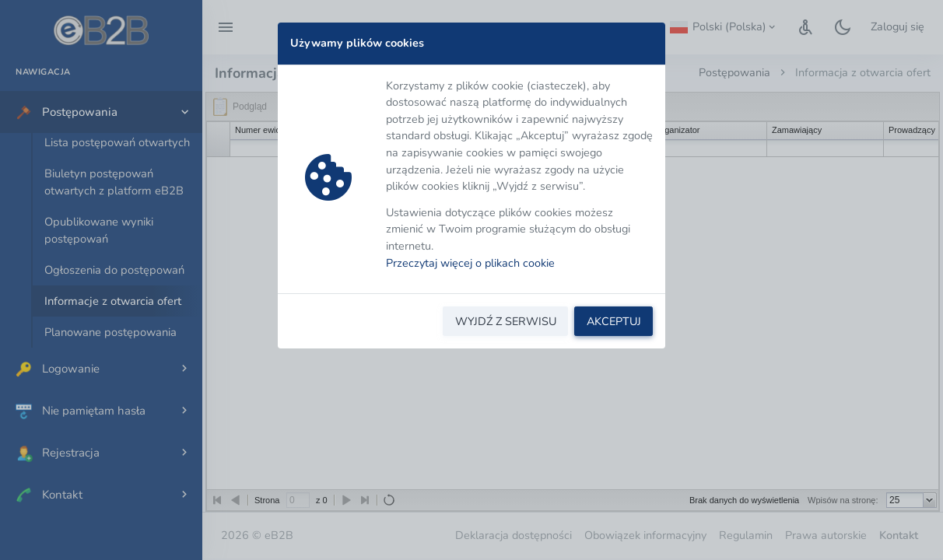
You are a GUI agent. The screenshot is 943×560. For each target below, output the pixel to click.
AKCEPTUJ (614, 321)
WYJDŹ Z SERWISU (506, 321)
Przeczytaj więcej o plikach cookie (470, 263)
